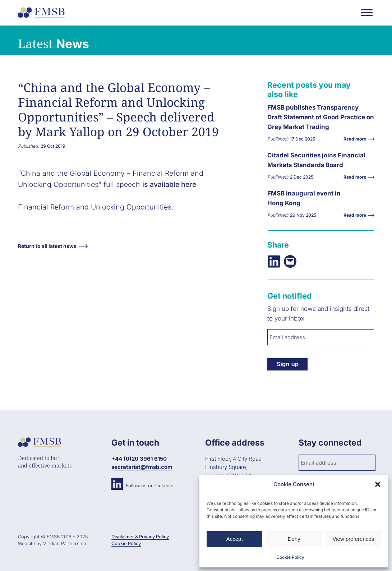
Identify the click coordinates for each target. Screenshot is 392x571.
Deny (294, 539)
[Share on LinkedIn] (274, 261)
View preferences (354, 539)
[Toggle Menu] (367, 12)
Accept (235, 539)
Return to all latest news (47, 246)
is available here (169, 184)
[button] (378, 484)
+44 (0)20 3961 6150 (139, 459)
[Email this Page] (290, 261)
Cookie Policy (290, 557)
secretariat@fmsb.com (142, 467)
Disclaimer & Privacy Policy (140, 537)
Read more (357, 139)
